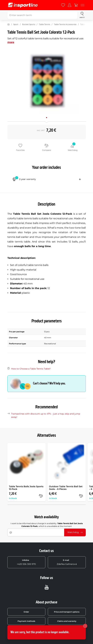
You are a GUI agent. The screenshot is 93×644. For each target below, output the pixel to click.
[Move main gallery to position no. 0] (47, 118)
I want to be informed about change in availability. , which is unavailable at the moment (47, 525)
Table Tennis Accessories (65, 24)
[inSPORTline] (23, 5)
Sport (16, 24)
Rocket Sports (29, 24)
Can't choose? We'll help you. (49, 383)
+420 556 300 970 (26, 562)
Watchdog (75, 532)
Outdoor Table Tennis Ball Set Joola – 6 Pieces (66, 488)
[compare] (41, 496)
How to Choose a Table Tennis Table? (31, 369)
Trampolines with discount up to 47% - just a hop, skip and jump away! (46, 415)
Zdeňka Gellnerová (67, 562)
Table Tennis (44, 24)
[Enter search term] (43, 15)
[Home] (8, 24)
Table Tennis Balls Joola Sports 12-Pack (26, 488)
